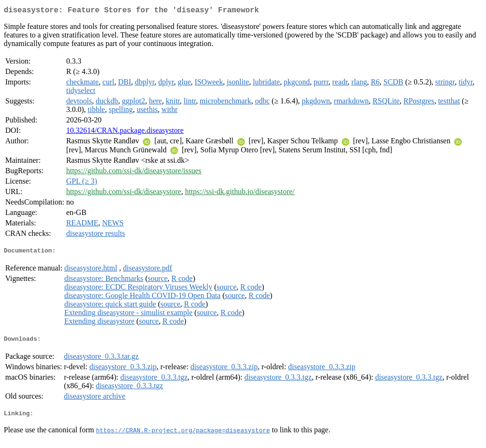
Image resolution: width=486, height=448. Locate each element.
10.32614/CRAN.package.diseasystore (125, 132)
